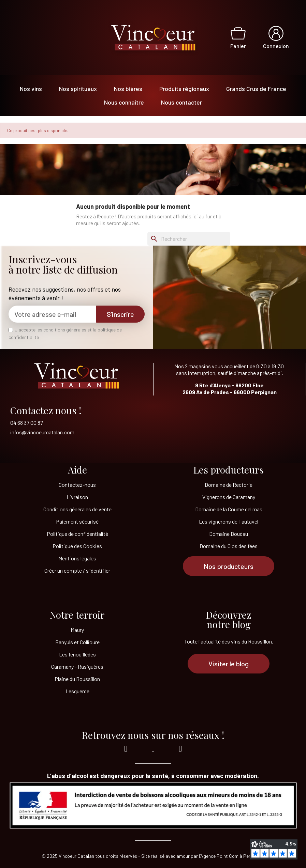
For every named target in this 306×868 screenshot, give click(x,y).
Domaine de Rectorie (229, 485)
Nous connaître (124, 102)
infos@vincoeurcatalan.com (42, 432)
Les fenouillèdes (77, 654)
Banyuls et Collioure (77, 642)
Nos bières (128, 89)
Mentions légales (77, 558)
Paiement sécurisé (77, 521)
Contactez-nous (77, 485)
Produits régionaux (184, 89)
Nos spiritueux (78, 89)
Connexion (276, 46)
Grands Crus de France (256, 89)
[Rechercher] (189, 239)
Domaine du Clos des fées (229, 546)
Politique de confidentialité (77, 534)
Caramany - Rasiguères (77, 666)
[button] (229, 566)
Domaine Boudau (229, 534)
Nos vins (31, 89)
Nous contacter (181, 102)
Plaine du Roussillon (77, 679)
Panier (238, 46)
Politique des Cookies (77, 546)
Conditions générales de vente (77, 509)
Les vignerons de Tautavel (229, 521)
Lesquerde (77, 691)
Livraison (77, 497)
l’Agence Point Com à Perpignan (232, 856)
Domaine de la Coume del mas (229, 509)
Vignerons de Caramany (229, 497)
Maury (77, 630)
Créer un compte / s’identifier (77, 570)
